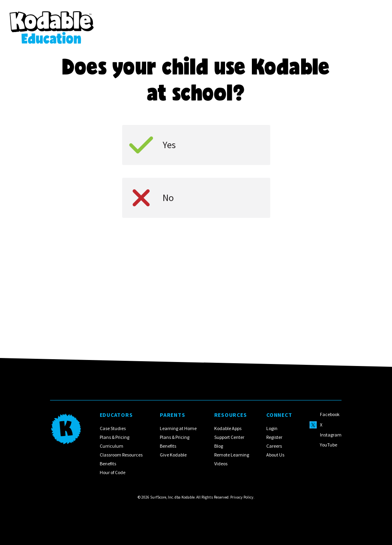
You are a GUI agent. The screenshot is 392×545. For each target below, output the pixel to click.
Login (272, 428)
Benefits (108, 464)
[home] (52, 22)
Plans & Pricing (115, 437)
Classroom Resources (121, 455)
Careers (274, 446)
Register (275, 437)
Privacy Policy (242, 497)
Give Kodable (174, 455)
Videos (221, 464)
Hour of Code (113, 472)
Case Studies (113, 428)
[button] (372, 22)
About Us (276, 455)
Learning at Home (179, 428)
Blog (219, 446)
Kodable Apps (228, 428)
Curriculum (112, 446)
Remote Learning (232, 455)
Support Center (229, 437)
